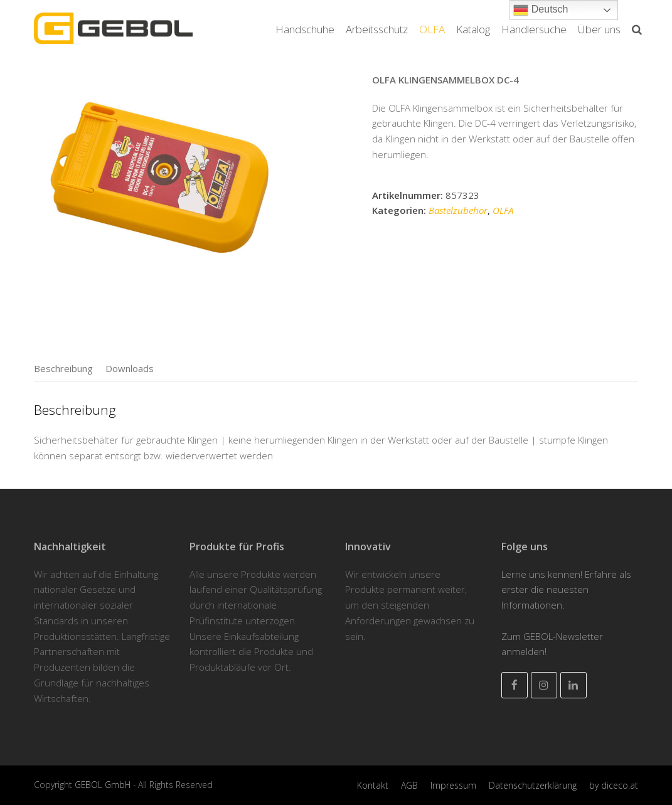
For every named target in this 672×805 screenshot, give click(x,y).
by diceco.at (614, 785)
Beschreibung (63, 368)
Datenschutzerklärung (533, 785)
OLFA (503, 210)
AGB (409, 785)
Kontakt (373, 785)
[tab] (63, 368)
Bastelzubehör (458, 210)
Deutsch (541, 10)
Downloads (130, 368)
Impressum (453, 785)
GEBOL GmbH (104, 785)
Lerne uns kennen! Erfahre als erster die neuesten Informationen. (566, 590)
